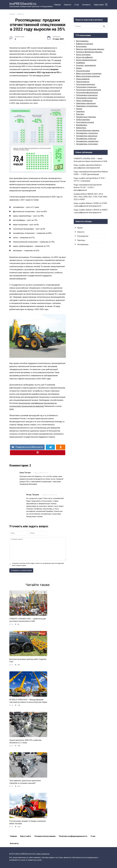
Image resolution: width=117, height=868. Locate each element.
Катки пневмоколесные (86, 60)
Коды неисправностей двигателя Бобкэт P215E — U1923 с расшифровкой (88, 187)
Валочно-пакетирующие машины (90, 49)
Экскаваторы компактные (87, 141)
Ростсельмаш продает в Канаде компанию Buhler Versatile (28, 822)
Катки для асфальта (84, 57)
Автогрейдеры (82, 41)
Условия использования (45, 836)
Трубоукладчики (83, 120)
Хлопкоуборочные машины (88, 130)
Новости (67, 5)
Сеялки (79, 109)
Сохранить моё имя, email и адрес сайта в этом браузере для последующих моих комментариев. (38, 564)
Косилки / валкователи (86, 65)
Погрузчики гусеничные (86, 87)
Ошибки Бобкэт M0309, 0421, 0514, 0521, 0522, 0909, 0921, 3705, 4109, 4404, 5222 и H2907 (91, 197)
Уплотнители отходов (85, 122)
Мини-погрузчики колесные (88, 76)
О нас (77, 5)
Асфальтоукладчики (84, 44)
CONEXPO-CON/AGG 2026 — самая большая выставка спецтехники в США (28, 620)
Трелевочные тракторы (86, 117)
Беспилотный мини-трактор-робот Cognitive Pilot (28, 660)
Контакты (86, 5)
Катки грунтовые (83, 55)
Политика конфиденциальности (73, 836)
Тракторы (80, 114)
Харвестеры (81, 128)
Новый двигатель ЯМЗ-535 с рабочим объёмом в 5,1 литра (25, 741)
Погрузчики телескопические (88, 90)
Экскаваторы (83, 244)
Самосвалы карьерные (86, 103)
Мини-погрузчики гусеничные (89, 74)
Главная (57, 5)
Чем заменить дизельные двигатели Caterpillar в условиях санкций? (25, 782)
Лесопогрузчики (83, 71)
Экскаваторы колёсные (86, 139)
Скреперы (80, 111)
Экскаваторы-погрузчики (87, 144)
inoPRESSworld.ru (23, 4)
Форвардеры (82, 125)
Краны (79, 68)
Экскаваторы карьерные (87, 136)
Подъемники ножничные (87, 98)
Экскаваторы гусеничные (87, 133)
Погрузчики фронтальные (87, 93)
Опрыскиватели (83, 79)
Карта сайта (99, 5)
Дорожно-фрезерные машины (89, 52)
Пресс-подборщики (84, 101)
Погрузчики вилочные (85, 84)
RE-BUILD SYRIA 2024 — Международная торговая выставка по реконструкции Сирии (28, 701)
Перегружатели (83, 82)
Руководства (83, 236)
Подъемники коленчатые (87, 95)
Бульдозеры (81, 46)
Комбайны (81, 63)
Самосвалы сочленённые (87, 106)
